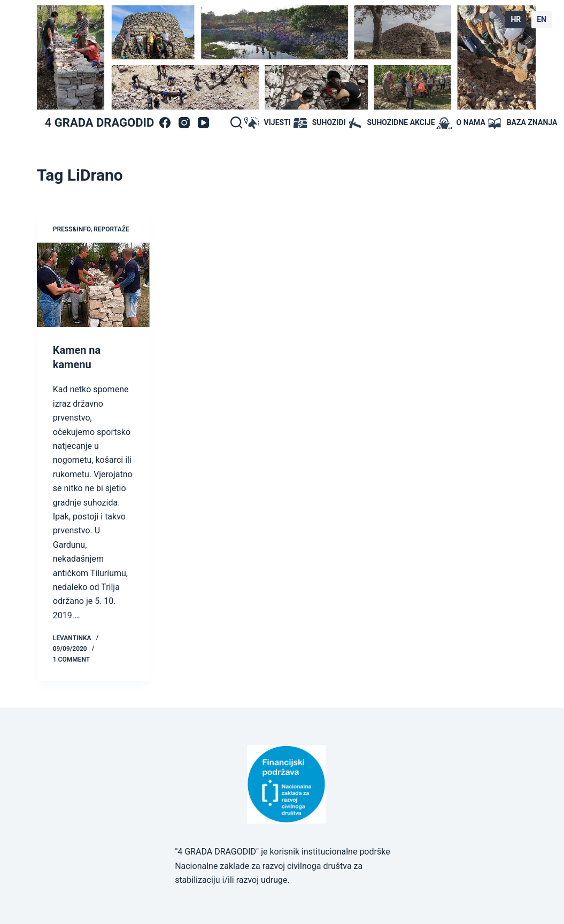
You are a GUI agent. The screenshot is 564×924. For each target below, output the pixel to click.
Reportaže (111, 229)
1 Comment (71, 658)
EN (542, 19)
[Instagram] (184, 123)
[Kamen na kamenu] (93, 285)
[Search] (236, 122)
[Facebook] (165, 123)
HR (516, 19)
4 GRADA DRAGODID (99, 123)
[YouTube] (203, 123)
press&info (72, 229)
